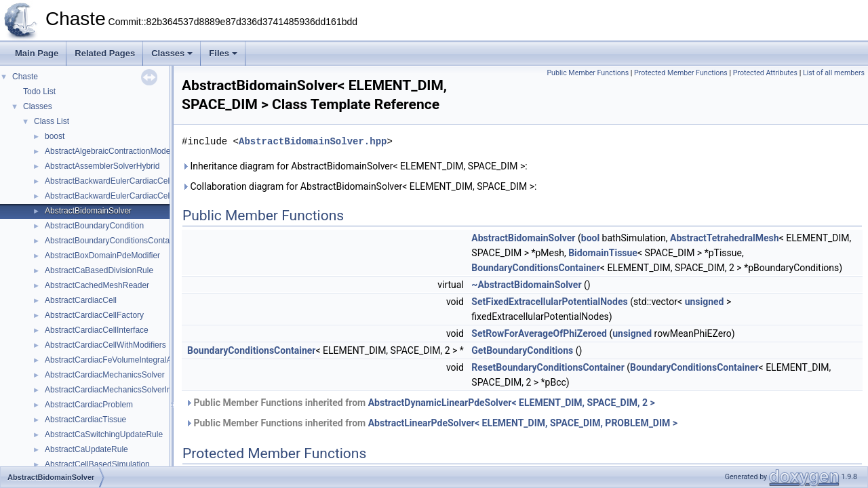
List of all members (834, 73)
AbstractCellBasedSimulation (97, 464)
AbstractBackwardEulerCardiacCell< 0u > (120, 196)
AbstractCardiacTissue (85, 420)
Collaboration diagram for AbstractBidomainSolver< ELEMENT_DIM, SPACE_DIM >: (359, 186)
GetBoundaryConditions (522, 350)
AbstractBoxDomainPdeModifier (102, 256)
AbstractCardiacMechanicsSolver (105, 375)
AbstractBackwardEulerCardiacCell (108, 181)
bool (590, 238)
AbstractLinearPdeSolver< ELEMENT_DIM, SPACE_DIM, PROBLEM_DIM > (523, 423)
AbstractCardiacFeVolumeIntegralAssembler (125, 360)
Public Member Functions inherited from (420, 403)
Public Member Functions (588, 73)
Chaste (25, 77)
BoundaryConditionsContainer (535, 268)
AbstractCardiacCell (81, 300)
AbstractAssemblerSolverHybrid (102, 166)
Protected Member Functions (681, 73)
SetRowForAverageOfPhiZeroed (539, 333)
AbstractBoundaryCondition (94, 226)
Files (223, 53)
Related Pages (105, 53)
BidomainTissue (603, 253)
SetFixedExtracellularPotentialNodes (549, 302)
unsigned (705, 302)
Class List (52, 121)
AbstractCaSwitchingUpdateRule (104, 434)
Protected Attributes (765, 73)
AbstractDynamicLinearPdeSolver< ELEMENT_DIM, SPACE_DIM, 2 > (512, 403)
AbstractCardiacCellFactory (94, 315)
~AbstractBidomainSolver (526, 285)
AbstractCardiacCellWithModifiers (105, 345)
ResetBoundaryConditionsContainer (548, 367)
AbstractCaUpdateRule (86, 449)
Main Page (37, 53)
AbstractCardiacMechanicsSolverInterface (120, 390)
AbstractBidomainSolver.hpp (313, 141)
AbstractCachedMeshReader (97, 285)
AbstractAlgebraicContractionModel (108, 151)
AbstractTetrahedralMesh (725, 238)
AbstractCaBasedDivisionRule (99, 270)
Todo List (39, 91)
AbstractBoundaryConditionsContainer (114, 241)
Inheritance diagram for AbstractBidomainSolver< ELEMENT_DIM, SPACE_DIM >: (355, 166)
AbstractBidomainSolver (88, 211)
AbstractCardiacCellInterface (97, 330)
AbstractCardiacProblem (89, 405)
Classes (172, 53)
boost (55, 136)
